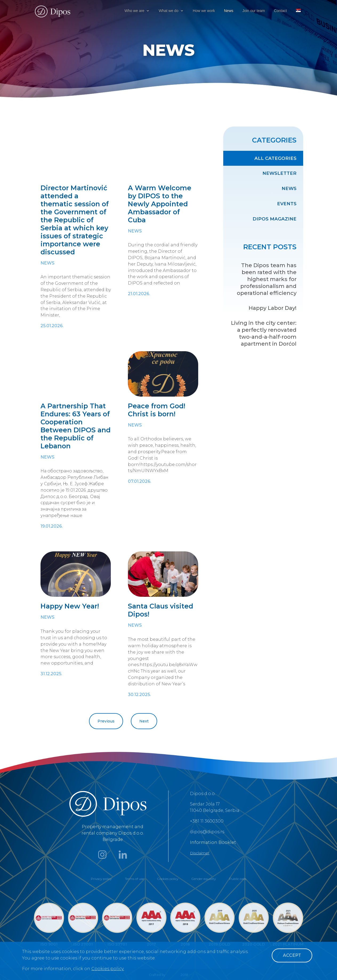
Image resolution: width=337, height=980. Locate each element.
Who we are (134, 11)
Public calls (238, 879)
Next (144, 721)
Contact (280, 11)
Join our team (254, 11)
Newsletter (279, 173)
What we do (169, 11)
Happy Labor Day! (273, 308)
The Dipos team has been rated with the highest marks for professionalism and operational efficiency (267, 279)
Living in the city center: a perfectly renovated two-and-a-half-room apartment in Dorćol (264, 333)
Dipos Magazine (275, 219)
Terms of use (134, 879)
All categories (275, 158)
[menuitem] (298, 15)
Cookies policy (168, 879)
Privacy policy (101, 879)
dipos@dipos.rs (207, 832)
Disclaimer (200, 853)
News (229, 11)
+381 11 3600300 (207, 821)
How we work (204, 11)
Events (287, 204)
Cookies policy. (108, 969)
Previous (106, 721)
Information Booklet (213, 842)
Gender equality (204, 879)
